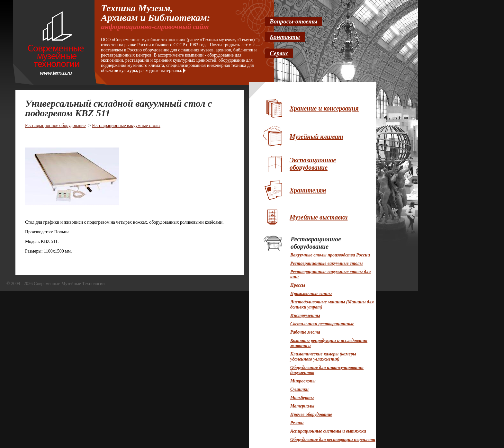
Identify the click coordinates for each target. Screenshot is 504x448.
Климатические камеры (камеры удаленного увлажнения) (323, 357)
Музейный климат (316, 137)
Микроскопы (303, 381)
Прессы (298, 285)
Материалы (302, 406)
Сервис (279, 53)
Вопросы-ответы (293, 21)
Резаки (297, 423)
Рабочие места (305, 332)
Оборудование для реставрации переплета (333, 439)
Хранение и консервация (324, 108)
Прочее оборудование (311, 414)
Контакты (285, 37)
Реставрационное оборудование (55, 125)
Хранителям (308, 190)
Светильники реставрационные (322, 324)
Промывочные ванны (311, 294)
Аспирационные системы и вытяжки (328, 431)
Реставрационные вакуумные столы (126, 125)
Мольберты (302, 398)
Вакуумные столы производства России (330, 255)
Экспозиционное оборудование (313, 164)
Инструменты (305, 315)
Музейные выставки (319, 217)
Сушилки (299, 389)
